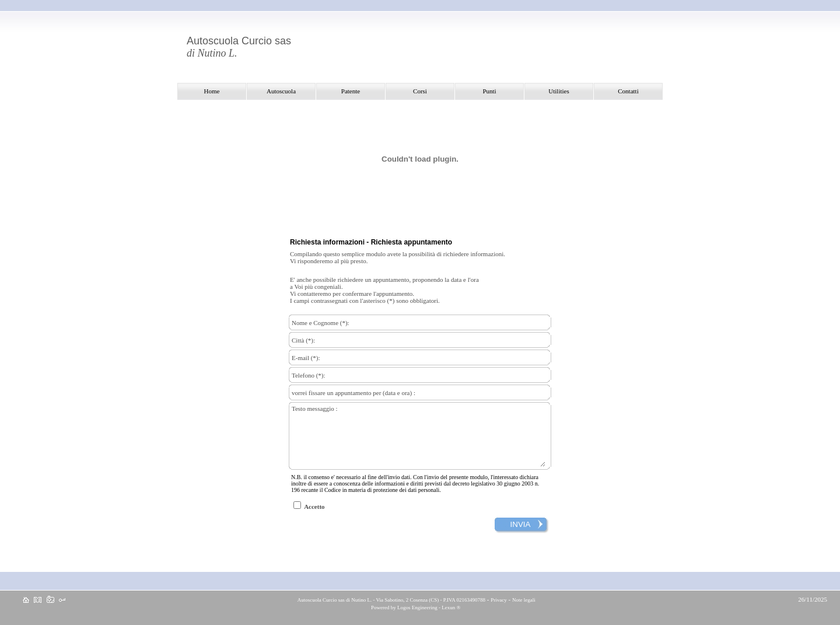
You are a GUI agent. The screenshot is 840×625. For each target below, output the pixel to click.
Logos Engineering (417, 607)
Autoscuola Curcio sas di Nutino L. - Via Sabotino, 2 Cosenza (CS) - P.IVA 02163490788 (391, 600)
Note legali (524, 600)
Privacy (499, 600)
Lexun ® (451, 607)
